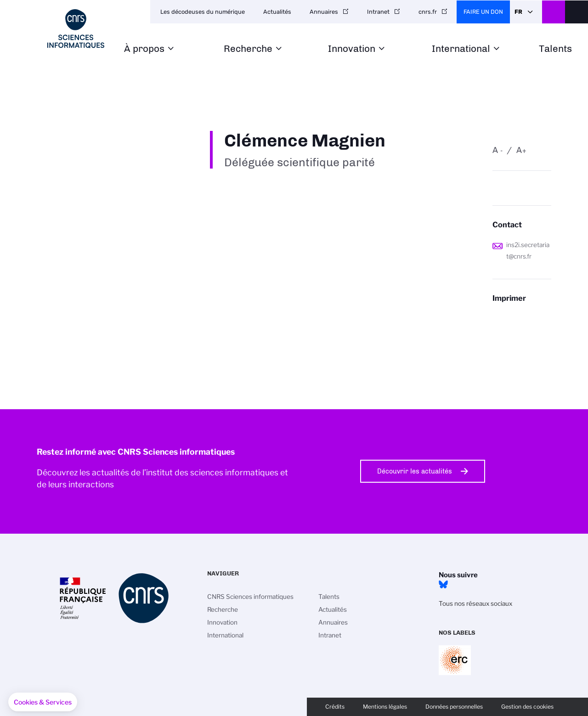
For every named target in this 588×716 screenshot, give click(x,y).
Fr (518, 12)
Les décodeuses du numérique (203, 12)
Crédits (335, 707)
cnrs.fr (428, 12)
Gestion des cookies (527, 707)
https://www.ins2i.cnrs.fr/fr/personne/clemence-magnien (522, 316)
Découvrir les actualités (415, 471)
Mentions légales (385, 707)
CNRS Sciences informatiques (250, 597)
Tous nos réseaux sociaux (475, 603)
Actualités (277, 12)
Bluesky (443, 585)
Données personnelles (454, 707)
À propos (144, 49)
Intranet (378, 12)
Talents (555, 49)
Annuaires (324, 12)
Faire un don (483, 12)
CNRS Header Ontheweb (554, 12)
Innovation (352, 49)
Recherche (248, 49)
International (461, 49)
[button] (43, 702)
